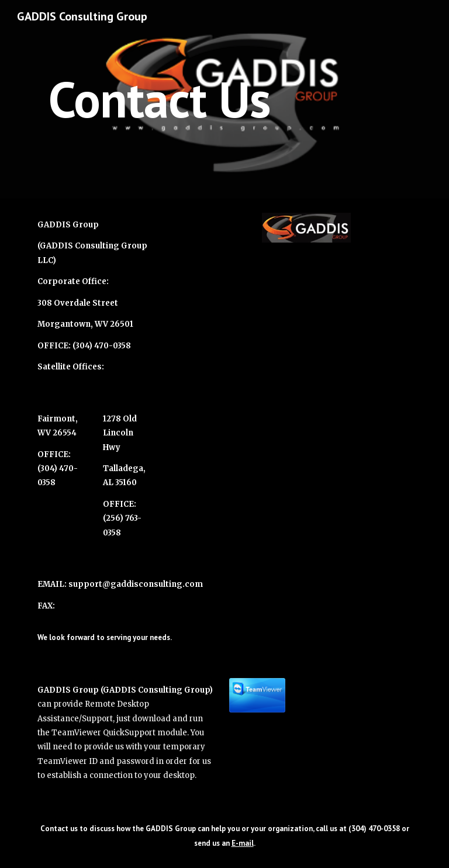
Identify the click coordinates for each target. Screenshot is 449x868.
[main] (159, 99)
